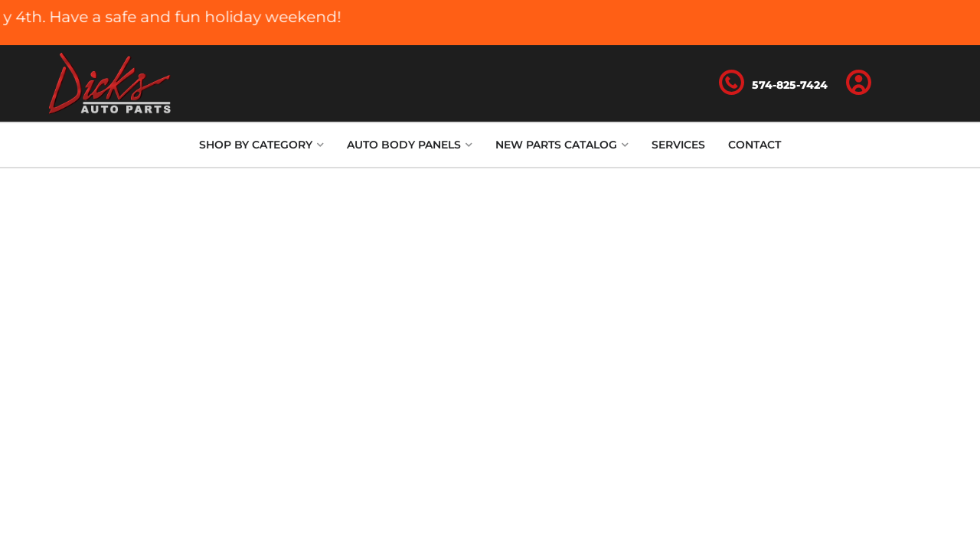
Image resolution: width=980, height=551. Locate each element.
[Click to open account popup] (859, 83)
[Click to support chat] (773, 83)
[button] (261, 145)
